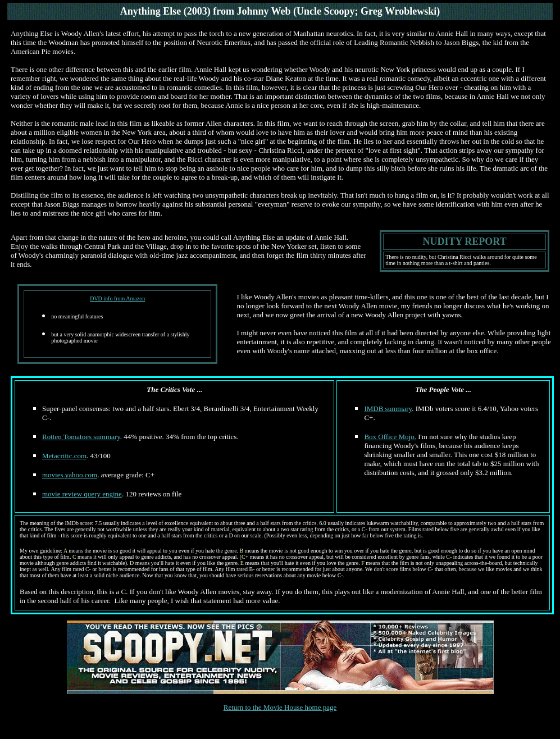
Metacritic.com (64, 456)
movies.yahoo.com (70, 475)
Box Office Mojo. (390, 437)
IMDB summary (388, 409)
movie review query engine (82, 494)
